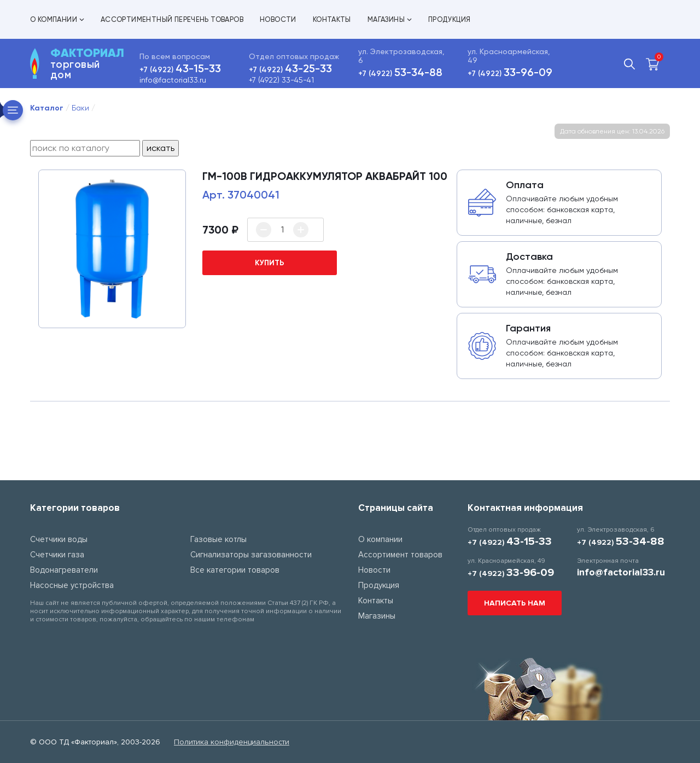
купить (270, 263)
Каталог (47, 108)
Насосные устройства (72, 585)
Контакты (332, 19)
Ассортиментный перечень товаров (172, 19)
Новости (278, 19)
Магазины (390, 19)
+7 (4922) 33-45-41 (281, 80)
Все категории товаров (235, 570)
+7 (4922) (180, 70)
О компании (57, 19)
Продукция (450, 19)
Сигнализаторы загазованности (251, 555)
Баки (80, 108)
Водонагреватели (64, 570)
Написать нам (515, 603)
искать (161, 148)
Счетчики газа (57, 555)
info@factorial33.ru (173, 80)
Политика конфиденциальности (232, 742)
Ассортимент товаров (400, 555)
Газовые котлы (218, 539)
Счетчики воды (59, 539)
